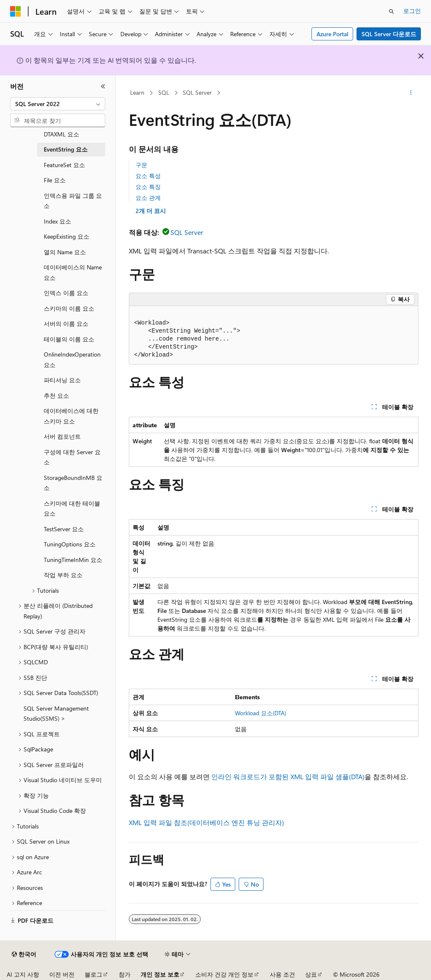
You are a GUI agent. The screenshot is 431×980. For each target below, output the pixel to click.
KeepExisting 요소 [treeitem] (67, 236)
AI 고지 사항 (23, 974)
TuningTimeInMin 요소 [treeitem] (73, 560)
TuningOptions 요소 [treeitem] (70, 544)
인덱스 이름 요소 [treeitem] (66, 293)
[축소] (103, 86)
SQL (164, 92)
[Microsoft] (16, 11)
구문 (141, 165)
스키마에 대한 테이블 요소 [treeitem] (72, 509)
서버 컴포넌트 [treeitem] (62, 436)
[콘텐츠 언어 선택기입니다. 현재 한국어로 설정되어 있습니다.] (24, 954)
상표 (311, 974)
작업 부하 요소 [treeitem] (63, 575)
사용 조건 (282, 974)
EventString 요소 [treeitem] (66, 149)
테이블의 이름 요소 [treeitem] (69, 339)
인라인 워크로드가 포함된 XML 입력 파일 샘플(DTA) (288, 776)
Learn (137, 92)
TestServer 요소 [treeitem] (64, 529)
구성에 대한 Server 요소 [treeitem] (72, 457)
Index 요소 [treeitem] (57, 221)
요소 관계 (148, 198)
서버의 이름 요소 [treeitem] (66, 324)
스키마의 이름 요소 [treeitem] (69, 308)
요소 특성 (148, 176)
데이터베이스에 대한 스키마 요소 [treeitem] (71, 416)
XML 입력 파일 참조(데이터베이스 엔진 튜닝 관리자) (206, 822)
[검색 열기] (391, 11)
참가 (125, 974)
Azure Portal (333, 34)
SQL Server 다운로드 (389, 34)
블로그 (93, 974)
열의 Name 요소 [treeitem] (65, 252)
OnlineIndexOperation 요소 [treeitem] (72, 360)
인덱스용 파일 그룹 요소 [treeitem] (73, 201)
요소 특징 (148, 187)
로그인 (412, 11)
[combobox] (58, 104)
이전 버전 (62, 974)
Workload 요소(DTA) (261, 713)
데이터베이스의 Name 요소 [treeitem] (73, 272)
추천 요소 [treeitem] (56, 395)
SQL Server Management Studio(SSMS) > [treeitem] (56, 714)
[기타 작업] (411, 93)
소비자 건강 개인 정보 (224, 974)
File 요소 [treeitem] (55, 180)
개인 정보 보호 (160, 974)
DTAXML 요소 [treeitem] (61, 134)
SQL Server (197, 92)
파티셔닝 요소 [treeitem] (62, 380)
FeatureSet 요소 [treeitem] (64, 165)
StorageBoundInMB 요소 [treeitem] (73, 483)
